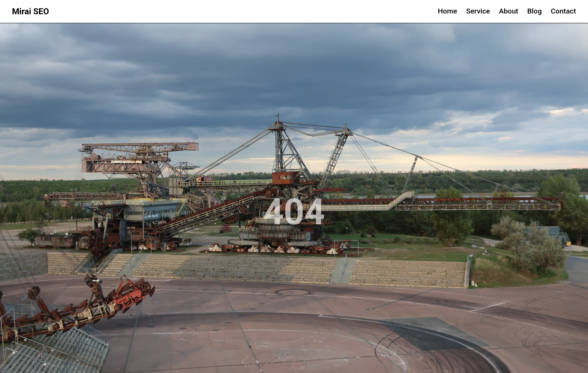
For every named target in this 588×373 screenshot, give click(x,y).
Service (478, 11)
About (509, 11)
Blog (535, 11)
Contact (563, 11)
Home (447, 11)
